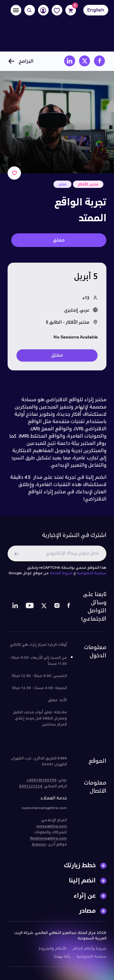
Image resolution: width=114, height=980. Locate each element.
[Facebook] (69, 609)
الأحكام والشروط (52, 951)
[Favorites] (57, 10)
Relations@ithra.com (48, 841)
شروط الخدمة (61, 576)
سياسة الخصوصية (92, 576)
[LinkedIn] (15, 609)
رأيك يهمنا (62, 959)
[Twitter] (44, 609)
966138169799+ (41, 783)
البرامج (21, 61)
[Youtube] (30, 609)
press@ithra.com (52, 829)
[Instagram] (57, 609)
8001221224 (31, 789)
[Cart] (71, 10)
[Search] (30, 10)
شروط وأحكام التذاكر (89, 951)
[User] (43, 10)
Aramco (39, 847)
